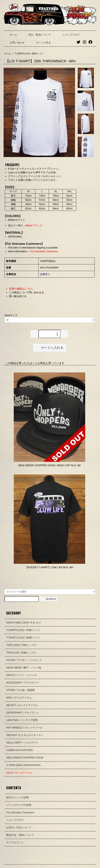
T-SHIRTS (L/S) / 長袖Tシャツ (29, 54)
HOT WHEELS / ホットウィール (24, 728)
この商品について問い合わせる (26, 292)
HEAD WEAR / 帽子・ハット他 (24, 668)
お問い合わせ (15, 43)
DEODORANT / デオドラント (23, 713)
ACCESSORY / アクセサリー (23, 683)
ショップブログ (68, 35)
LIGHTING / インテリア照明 (22, 720)
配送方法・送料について (20, 835)
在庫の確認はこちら (21, 289)
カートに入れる (50, 347)
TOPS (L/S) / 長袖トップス (21, 653)
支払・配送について (37, 35)
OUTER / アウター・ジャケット (24, 660)
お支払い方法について (19, 827)
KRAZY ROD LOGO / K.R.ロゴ (23, 623)
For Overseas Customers (44, 251)
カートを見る (41, 43)
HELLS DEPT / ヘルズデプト (22, 743)
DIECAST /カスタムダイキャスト (25, 735)
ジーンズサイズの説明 (19, 805)
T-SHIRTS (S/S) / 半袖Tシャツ (23, 630)
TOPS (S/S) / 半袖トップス (21, 645)
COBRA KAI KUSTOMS (19, 750)
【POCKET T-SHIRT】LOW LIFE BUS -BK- (50, 567)
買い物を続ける (18, 296)
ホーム (11, 35)
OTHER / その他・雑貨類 (20, 690)
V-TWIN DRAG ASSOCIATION (23, 765)
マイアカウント (15, 842)
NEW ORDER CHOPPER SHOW (25, 758)
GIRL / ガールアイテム (19, 698)
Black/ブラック (34, 225)
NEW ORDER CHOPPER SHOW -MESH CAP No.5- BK (50, 465)
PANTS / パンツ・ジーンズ (21, 675)
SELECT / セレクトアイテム (22, 705)
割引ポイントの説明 (17, 797)
